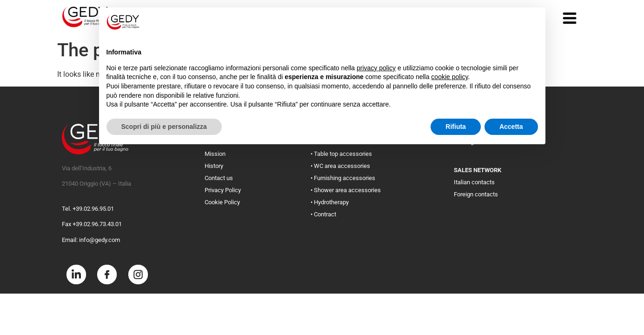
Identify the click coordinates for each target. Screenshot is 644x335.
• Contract (323, 214)
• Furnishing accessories (343, 178)
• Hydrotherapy (330, 202)
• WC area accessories (340, 166)
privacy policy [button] (376, 68)
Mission (215, 154)
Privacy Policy (223, 190)
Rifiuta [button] (456, 127)
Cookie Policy (222, 202)
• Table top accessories (341, 154)
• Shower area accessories (346, 190)
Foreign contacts (476, 194)
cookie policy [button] (449, 77)
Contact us (219, 178)
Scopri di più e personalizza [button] (164, 127)
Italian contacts (474, 182)
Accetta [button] (511, 127)
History (214, 166)
